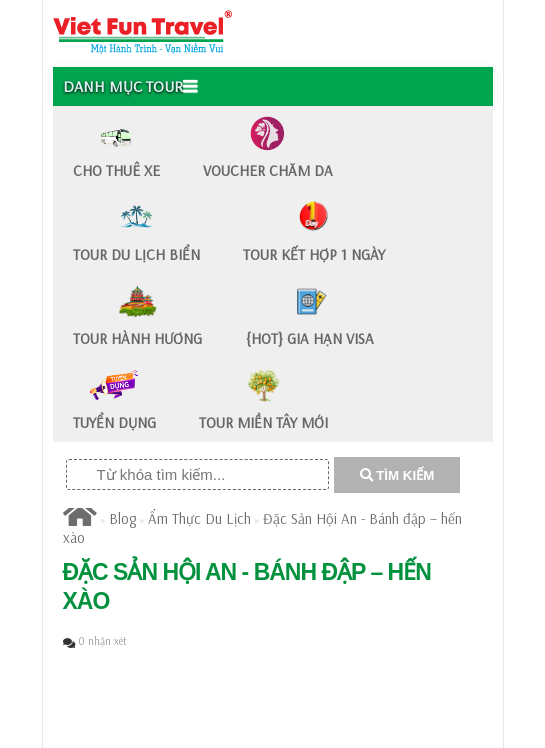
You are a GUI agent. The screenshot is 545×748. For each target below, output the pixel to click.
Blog (122, 518)
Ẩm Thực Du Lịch (199, 518)
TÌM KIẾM (397, 475)
